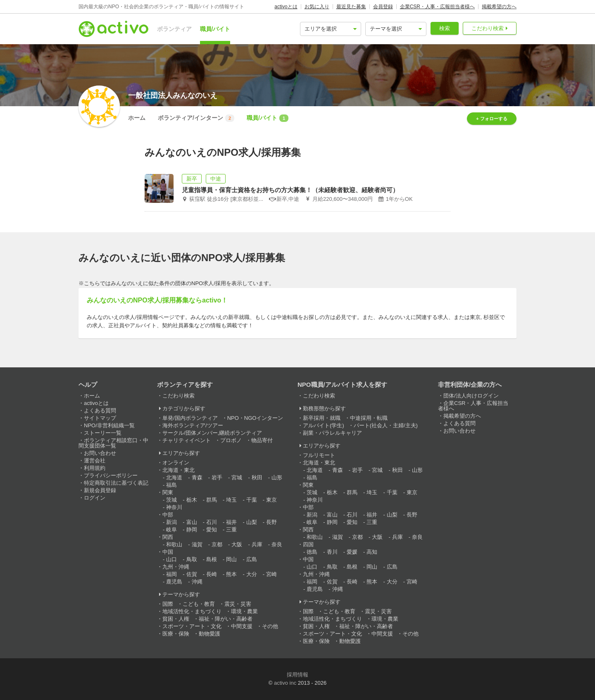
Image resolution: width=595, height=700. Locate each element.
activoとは (286, 7)
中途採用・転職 (369, 418)
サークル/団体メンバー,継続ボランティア (212, 433)
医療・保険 (176, 634)
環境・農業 (244, 611)
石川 (212, 522)
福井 (231, 522)
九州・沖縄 (176, 567)
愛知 (212, 530)
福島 (171, 485)
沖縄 (197, 582)
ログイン (95, 498)
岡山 (231, 559)
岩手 (217, 477)
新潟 (171, 522)
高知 (372, 552)
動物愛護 (209, 634)
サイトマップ (100, 418)
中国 (168, 552)
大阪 (237, 544)
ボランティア (174, 29)
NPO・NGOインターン (255, 418)
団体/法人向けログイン (471, 396)
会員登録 (383, 7)
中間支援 (242, 626)
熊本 (231, 574)
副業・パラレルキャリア (332, 433)
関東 (168, 492)
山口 (171, 559)
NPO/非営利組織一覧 (109, 425)
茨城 (171, 500)
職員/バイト (215, 29)
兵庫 (257, 544)
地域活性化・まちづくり (192, 611)
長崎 (212, 574)
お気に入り (317, 7)
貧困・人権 (176, 619)
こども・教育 (199, 604)
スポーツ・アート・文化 (192, 626)
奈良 (277, 544)
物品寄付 (262, 440)
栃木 (192, 500)
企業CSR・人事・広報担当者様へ (437, 7)
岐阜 (171, 530)
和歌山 (174, 544)
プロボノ (231, 440)
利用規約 (95, 468)
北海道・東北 (178, 470)
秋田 (257, 477)
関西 (168, 537)
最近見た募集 (351, 7)
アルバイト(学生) (324, 425)
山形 (277, 477)
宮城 (237, 477)
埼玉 (231, 500)
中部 (168, 515)
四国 (308, 544)
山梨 (252, 522)
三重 (231, 530)
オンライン (176, 463)
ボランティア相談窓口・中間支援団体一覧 (113, 443)
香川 (332, 552)
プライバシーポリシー (111, 475)
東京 (271, 500)
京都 (217, 544)
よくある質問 (100, 411)
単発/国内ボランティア (190, 418)
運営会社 (95, 461)
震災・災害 (238, 604)
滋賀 (197, 544)
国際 (168, 604)
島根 (212, 559)
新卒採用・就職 (322, 418)
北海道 (174, 477)
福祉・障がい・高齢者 (226, 619)
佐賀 (192, 574)
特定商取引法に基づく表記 (116, 483)
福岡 (171, 574)
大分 (252, 574)
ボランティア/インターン (196, 118)
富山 (192, 522)
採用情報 (297, 675)
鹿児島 (174, 582)
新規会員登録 (100, 490)
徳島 (312, 552)
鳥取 (192, 559)
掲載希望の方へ (499, 7)
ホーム (137, 118)
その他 (270, 626)
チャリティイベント (187, 440)
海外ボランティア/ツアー (193, 425)
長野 (271, 522)
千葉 (252, 500)
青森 (197, 477)
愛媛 (352, 552)
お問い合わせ (100, 453)
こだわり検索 (488, 28)
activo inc (285, 683)
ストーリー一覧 (103, 433)
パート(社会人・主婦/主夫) (386, 425)
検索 (445, 28)
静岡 (192, 530)
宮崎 (271, 574)
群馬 (212, 500)
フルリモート (319, 455)
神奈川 (174, 507)
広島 (252, 559)
